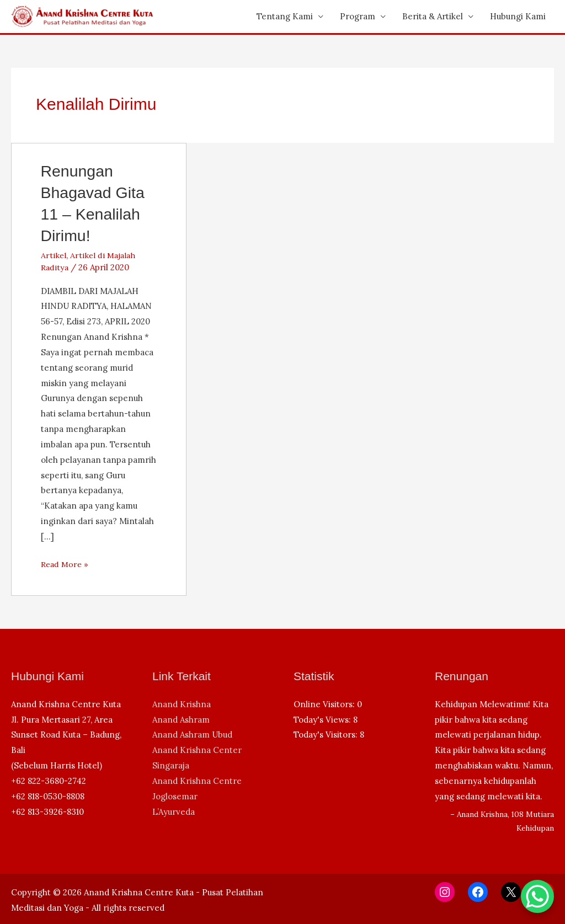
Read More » (66, 564)
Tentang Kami (285, 16)
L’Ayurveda (174, 812)
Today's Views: (323, 720)
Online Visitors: (325, 704)
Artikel (54, 255)
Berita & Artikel (433, 16)
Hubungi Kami (518, 16)
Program (358, 16)
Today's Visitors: (327, 735)
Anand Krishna (182, 704)
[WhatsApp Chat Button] (537, 896)
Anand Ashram (181, 720)
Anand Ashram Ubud (192, 735)
